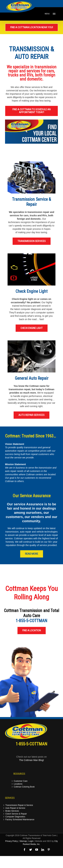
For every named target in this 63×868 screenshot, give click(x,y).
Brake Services (12, 811)
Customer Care (21, 781)
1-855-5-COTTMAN (32, 621)
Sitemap (23, 841)
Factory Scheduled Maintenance (20, 820)
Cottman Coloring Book (24, 787)
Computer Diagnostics (15, 817)
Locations (18, 784)
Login (31, 841)
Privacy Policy (12, 841)
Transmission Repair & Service (19, 805)
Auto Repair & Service (15, 808)
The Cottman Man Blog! (32, 760)
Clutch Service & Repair (16, 814)
